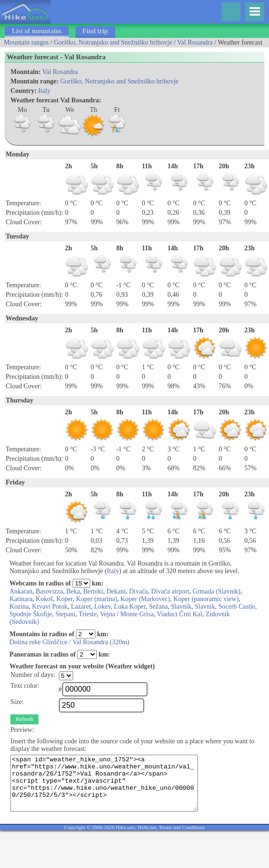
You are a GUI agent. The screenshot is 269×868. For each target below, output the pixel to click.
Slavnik (181, 607)
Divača (139, 591)
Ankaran (21, 591)
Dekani (116, 591)
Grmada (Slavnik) (217, 591)
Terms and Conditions (182, 827)
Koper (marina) (97, 599)
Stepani (65, 614)
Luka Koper (130, 607)
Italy (45, 91)
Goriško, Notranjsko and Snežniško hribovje (113, 42)
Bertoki (93, 591)
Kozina (19, 607)
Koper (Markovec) (145, 599)
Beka (73, 591)
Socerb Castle (237, 607)
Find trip (95, 31)
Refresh (24, 719)
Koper (65, 599)
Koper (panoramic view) (206, 599)
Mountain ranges (26, 42)
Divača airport (170, 591)
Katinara (21, 599)
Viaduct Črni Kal (180, 614)
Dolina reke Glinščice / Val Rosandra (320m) (69, 642)
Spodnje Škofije (31, 614)
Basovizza (49, 591)
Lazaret (81, 607)
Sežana (158, 607)
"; (66, 676)
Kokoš (44, 599)
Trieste (88, 614)
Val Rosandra (195, 42)
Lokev (102, 607)
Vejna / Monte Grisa (127, 614)
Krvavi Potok (50, 607)
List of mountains (37, 31)
